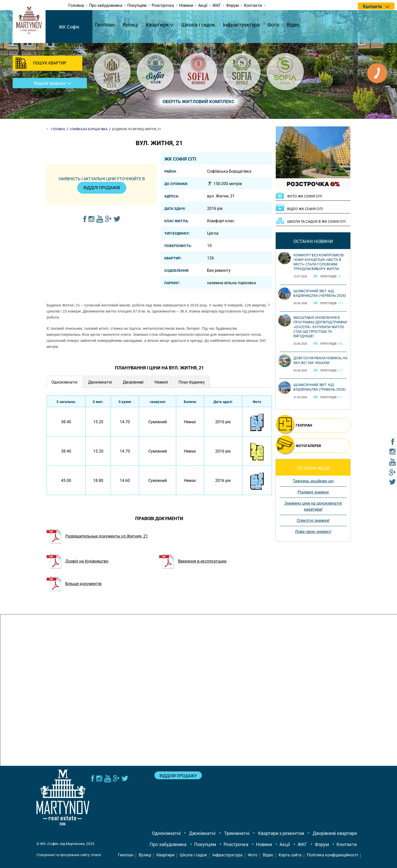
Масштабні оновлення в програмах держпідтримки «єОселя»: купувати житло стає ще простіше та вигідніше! (320, 327)
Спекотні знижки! (313, 520)
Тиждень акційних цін (313, 481)
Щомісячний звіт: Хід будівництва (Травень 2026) (320, 387)
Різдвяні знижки (313, 492)
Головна (76, 5)
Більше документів (74, 584)
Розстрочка (163, 5)
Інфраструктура (241, 25)
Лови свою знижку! (313, 532)
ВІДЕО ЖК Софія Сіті (305, 209)
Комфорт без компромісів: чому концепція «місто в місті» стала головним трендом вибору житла (319, 262)
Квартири (157, 25)
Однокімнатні (166, 833)
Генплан (105, 25)
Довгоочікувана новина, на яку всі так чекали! (320, 360)
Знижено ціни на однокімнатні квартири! (313, 506)
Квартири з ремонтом (281, 833)
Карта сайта (290, 855)
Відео (293, 25)
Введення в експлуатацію (193, 561)
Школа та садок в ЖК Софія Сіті (316, 221)
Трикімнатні (237, 833)
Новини (186, 5)
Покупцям (137, 5)
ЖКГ (217, 5)
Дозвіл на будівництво (77, 561)
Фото (273, 25)
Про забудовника (106, 5)
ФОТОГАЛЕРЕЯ (308, 446)
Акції (203, 5)
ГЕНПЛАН (304, 425)
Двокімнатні (202, 833)
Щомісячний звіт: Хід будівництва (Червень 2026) (320, 293)
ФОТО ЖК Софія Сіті (305, 196)
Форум (232, 5)
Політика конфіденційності (332, 855)
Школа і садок (198, 25)
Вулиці (130, 25)
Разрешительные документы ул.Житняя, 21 (97, 536)
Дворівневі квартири (335, 833)
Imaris (96, 855)
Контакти (253, 5)
